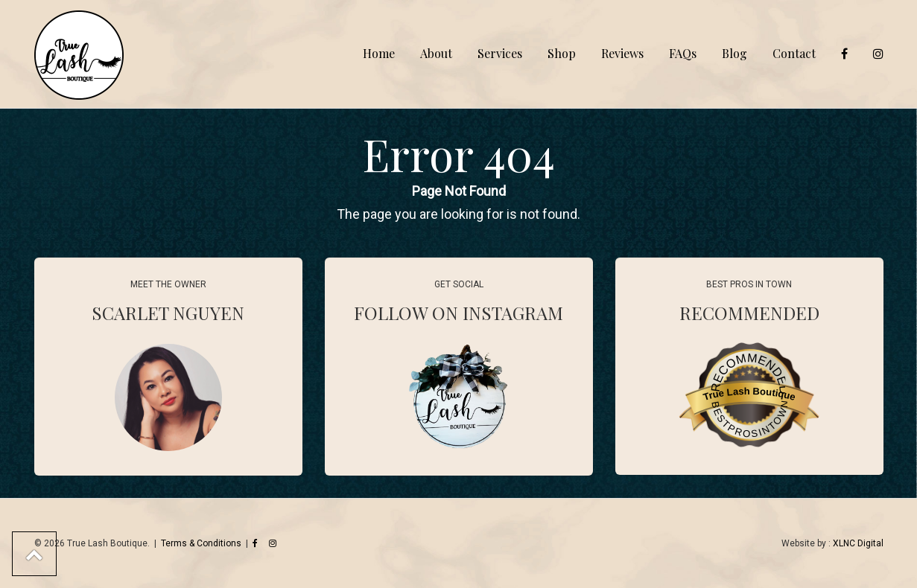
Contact (794, 53)
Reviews (622, 53)
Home (379, 53)
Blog (734, 53)
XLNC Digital (858, 543)
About (436, 53)
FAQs (683, 53)
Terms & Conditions (201, 543)
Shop (562, 53)
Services (500, 53)
